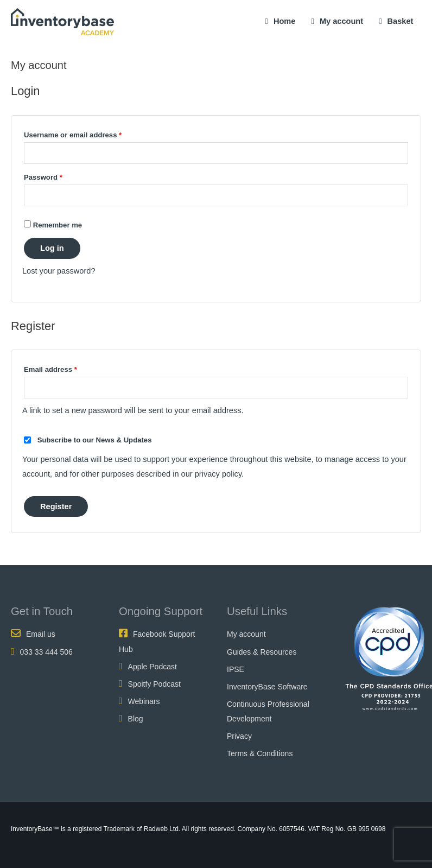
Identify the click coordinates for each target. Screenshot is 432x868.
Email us (41, 634)
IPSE (236, 669)
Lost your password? (59, 271)
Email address (66, 368)
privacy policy (218, 474)
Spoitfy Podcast (154, 684)
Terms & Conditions (260, 753)
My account (341, 21)
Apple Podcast (153, 667)
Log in (52, 248)
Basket (396, 21)
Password (58, 176)
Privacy (239, 736)
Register (56, 506)
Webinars (144, 701)
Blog (136, 719)
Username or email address (88, 134)
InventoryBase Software (267, 687)
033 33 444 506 (46, 652)
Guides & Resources (262, 652)
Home (285, 21)
